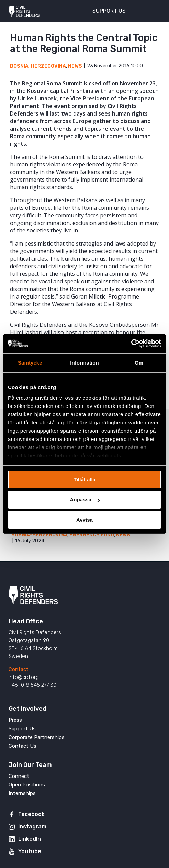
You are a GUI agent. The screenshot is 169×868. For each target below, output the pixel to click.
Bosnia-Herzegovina (38, 66)
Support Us (22, 729)
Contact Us (22, 746)
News (75, 66)
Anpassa (85, 500)
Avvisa (84, 520)
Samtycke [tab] (30, 362)
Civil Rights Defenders (24, 11)
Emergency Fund (92, 535)
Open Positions (27, 785)
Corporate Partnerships (37, 737)
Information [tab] (84, 362)
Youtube (30, 851)
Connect (19, 776)
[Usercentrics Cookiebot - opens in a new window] (131, 344)
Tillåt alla (84, 479)
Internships (22, 793)
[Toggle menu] (151, 10)
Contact (19, 669)
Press (15, 720)
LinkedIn (30, 839)
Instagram (32, 827)
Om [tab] (139, 362)
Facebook (31, 814)
